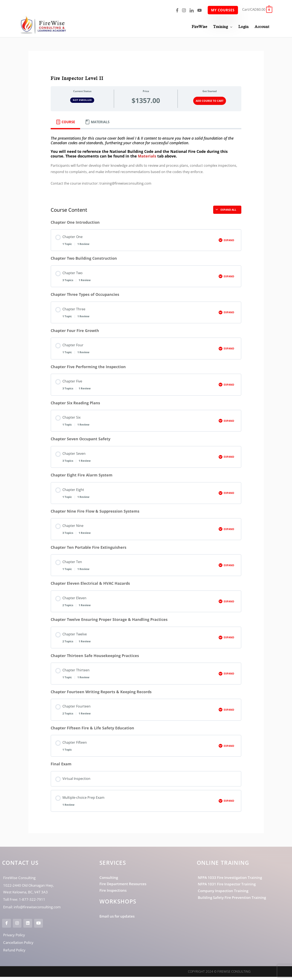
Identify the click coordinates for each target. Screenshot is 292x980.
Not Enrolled (82, 101)
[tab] (65, 122)
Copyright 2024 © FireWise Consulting (219, 975)
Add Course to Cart (210, 101)
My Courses (223, 10)
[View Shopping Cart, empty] (257, 9)
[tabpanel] (146, 165)
